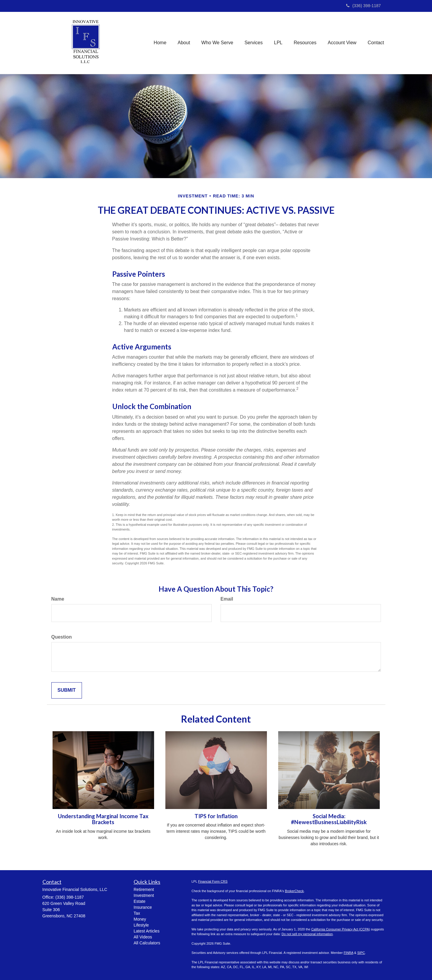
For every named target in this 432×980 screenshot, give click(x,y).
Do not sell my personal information (307, 934)
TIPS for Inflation (216, 816)
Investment (144, 895)
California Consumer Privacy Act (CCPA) (341, 929)
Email (227, 599)
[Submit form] (67, 690)
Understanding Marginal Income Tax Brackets (103, 819)
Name (58, 599)
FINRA (348, 953)
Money (140, 919)
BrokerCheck (295, 891)
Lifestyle (141, 925)
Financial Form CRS (213, 881)
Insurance (143, 907)
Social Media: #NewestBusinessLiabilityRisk (329, 819)
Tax (137, 913)
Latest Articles (147, 931)
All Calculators (147, 943)
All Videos (143, 937)
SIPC (361, 953)
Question (62, 637)
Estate (140, 901)
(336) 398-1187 (364, 6)
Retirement (144, 889)
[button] (184, 43)
